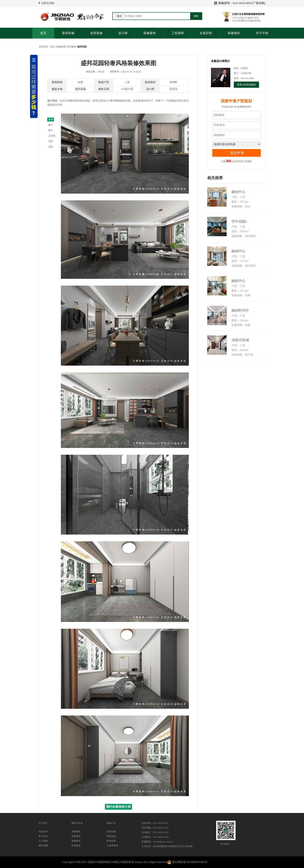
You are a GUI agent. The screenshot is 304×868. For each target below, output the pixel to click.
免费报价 (76, 832)
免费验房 (76, 841)
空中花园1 (239, 221)
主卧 (51, 141)
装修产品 (111, 823)
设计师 (123, 33)
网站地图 (43, 846)
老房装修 (96, 33)
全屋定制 (206, 33)
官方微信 (225, 844)
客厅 (51, 130)
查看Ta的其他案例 (246, 85)
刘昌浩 (174, 89)
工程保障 (178, 33)
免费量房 (76, 836)
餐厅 (51, 125)
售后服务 (76, 846)
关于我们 (43, 823)
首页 (43, 33)
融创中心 (238, 192)
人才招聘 (43, 841)
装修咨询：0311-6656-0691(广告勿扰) (242, 3)
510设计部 (127, 89)
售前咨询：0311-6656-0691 (155, 823)
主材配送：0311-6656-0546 (155, 837)
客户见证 (43, 836)
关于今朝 (262, 33)
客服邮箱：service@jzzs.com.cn (157, 842)
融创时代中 (240, 310)
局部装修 (111, 836)
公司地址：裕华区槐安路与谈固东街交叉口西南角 (167, 846)
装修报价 (234, 33)
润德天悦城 (240, 340)
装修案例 (149, 33)
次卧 (51, 147)
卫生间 (52, 136)
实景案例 (72, 47)
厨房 (51, 120)
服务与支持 (77, 823)
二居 (127, 82)
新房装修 (68, 33)
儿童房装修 (112, 846)
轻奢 (80, 82)
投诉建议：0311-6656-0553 (155, 832)
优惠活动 (43, 832)
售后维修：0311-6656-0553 (155, 828)
